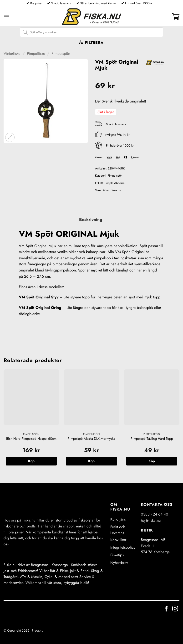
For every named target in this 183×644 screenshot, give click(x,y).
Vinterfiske (12, 54)
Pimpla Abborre (115, 183)
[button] (6, 17)
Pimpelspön (61, 54)
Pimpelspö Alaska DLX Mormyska (91, 439)
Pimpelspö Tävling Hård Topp (152, 439)
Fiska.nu (116, 190)
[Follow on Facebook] (166, 609)
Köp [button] (31, 461)
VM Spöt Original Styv (39, 297)
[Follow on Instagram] (175, 609)
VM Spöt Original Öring (40, 308)
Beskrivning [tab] (91, 220)
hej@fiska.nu (151, 520)
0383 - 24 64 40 (155, 514)
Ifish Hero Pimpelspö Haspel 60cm (31, 439)
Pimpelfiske (36, 54)
